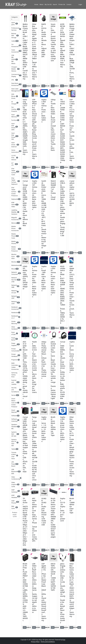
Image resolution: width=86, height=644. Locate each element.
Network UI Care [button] (15, 292)
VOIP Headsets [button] (15, 496)
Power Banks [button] (15, 339)
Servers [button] (15, 395)
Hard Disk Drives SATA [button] (15, 127)
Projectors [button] (15, 360)
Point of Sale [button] (15, 333)
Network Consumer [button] (15, 273)
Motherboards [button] (15, 265)
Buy (79, 86)
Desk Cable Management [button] (15, 90)
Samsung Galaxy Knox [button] (14, 375)
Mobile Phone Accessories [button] (15, 228)
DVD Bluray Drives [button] (15, 96)
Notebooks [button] (15, 313)
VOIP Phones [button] (15, 502)
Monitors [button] (15, 262)
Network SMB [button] (15, 286)
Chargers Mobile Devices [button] (15, 69)
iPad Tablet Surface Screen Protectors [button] (15, 192)
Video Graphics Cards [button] (15, 484)
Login (80, 4)
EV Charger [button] (15, 103)
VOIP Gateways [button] (15, 491)
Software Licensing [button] (15, 420)
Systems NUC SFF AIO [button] (15, 434)
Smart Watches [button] (15, 411)
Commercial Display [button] (15, 75)
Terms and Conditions (48, 642)
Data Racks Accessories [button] (15, 84)
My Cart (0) (48, 4)
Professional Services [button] (15, 29)
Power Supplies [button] (15, 344)
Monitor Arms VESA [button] (15, 256)
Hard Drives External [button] (15, 145)
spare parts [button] (15, 24)
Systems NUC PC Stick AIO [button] (15, 443)
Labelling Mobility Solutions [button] (15, 212)
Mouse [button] (15, 269)
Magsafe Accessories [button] (15, 219)
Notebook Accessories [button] (15, 308)
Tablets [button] (15, 449)
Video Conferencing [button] (15, 478)
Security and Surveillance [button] (15, 390)
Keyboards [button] (15, 199)
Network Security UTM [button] (15, 280)
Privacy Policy (35, 642)
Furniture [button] (15, 120)
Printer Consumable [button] (15, 350)
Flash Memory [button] (15, 116)
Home (36, 4)
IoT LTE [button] (15, 164)
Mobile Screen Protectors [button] (15, 249)
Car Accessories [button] (15, 45)
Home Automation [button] (15, 151)
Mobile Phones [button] (15, 242)
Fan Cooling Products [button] (15, 109)
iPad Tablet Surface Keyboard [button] (15, 181)
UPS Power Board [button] (15, 464)
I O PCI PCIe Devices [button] (15, 158)
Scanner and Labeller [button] (15, 382)
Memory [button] (15, 223)
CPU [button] (15, 80)
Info (25, 86)
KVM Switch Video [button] (15, 205)
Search (55, 4)
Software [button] (15, 416)
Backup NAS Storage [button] (15, 36)
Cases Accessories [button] (15, 51)
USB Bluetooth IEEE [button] (15, 471)
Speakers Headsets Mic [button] (15, 427)
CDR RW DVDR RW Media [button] (15, 59)
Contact (69, 4)
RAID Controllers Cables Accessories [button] (15, 366)
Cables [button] (15, 41)
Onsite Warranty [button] (15, 322)
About (41, 4)
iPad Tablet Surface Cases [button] (15, 172)
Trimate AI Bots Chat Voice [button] (15, 456)
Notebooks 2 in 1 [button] (15, 317)
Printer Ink (62, 4)
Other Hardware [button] (15, 328)
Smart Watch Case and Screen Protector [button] (15, 403)
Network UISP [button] (15, 297)
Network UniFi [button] (15, 303)
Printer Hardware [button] (15, 355)
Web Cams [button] (15, 507)
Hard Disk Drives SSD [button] (15, 136)
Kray (64, 640)
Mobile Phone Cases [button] (15, 236)
